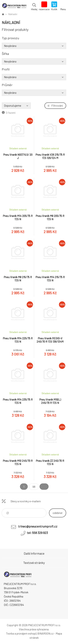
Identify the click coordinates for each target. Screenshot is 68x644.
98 (34, 487)
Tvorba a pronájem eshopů (21, 633)
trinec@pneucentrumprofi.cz (38, 526)
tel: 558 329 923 (37, 533)
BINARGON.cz (45, 633)
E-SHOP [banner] (14, 6)
